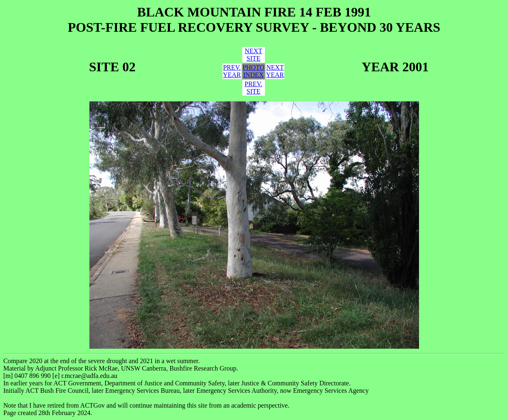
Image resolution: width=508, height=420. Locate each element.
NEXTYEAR (275, 71)
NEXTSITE (254, 55)
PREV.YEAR (232, 71)
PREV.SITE (254, 88)
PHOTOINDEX (254, 71)
